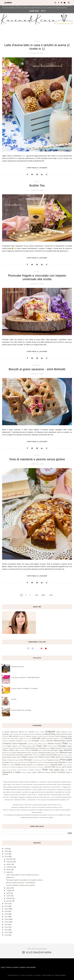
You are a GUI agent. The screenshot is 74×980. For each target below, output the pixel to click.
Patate (24, 757)
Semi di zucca (29, 767)
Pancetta (49, 755)
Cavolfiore (51, 736)
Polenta (17, 760)
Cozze (25, 741)
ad (3, 732)
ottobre (43, 755)
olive (31, 755)
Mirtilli (70, 753)
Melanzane (43, 753)
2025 (7, 851)
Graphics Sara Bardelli (28, 967)
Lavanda (22, 750)
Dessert (51, 744)
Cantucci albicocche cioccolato (21, 710)
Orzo (39, 755)
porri (41, 760)
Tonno (32, 770)
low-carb (50, 750)
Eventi (4, 746)
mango (4, 753)
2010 (7, 935)
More (4, 755)
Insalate (5, 750)
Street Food (6, 770)
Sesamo (41, 767)
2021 (7, 906)
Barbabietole (33, 734)
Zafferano (41, 772)
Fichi (34, 746)
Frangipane (5, 748)
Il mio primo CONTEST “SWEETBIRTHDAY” (26, 678)
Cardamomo (22, 736)
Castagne (34, 736)
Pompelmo (36, 760)
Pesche (47, 757)
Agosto (7, 732)
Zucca (54, 772)
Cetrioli (16, 738)
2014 (7, 924)
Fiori (55, 746)
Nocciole (9, 755)
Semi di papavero (18, 767)
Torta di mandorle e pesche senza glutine (37, 459)
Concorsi (5, 741)
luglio (56, 750)
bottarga (58, 734)
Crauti (29, 741)
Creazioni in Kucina (17, 667)
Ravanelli (39, 763)
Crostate (35, 741)
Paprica (60, 755)
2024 (7, 854)
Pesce (41, 757)
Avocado (16, 734)
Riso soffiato (11, 765)
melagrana (35, 753)
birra (43, 734)
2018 (7, 914)
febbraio (29, 746)
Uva (66, 770)
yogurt (34, 772)
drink (70, 744)
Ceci (12, 738)
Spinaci (69, 767)
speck (64, 767)
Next (44, 595)
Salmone (30, 765)
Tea (28, 770)
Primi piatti (66, 760)
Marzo (15, 753)
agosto (9, 869)
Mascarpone (22, 753)
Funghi (26, 748)
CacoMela (5, 736)
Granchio (65, 748)
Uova (62, 770)
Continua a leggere (37, 168)
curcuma (30, 744)
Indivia (70, 748)
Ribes (43, 763)
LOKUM (14, 699)
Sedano (65, 765)
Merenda (64, 752)
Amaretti (31, 732)
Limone (44, 750)
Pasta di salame (67, 755)
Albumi (21, 732)
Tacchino (14, 770)
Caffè (10, 736)
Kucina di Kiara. (34, 975)
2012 (7, 930)
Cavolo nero (6, 738)
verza (24, 772)
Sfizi (54, 767)
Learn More (34, 11)
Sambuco (47, 765)
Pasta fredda (7, 757)
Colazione (68, 738)
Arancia (64, 732)
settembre (48, 767)
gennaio (43, 748)
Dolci (65, 743)
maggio (61, 750)
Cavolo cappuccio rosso (63, 736)
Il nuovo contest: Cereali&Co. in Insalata (24, 688)
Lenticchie (28, 750)
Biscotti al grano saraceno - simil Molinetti (37, 369)
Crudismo (43, 741)
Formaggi (62, 746)
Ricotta (62, 762)
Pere (36, 757)
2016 (7, 919)
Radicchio (32, 762)
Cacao (70, 734)
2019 (7, 911)
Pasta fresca (16, 757)
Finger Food (42, 746)
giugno (53, 748)
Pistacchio (68, 757)
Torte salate (54, 770)
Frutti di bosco (19, 748)
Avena (37, 41)
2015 (7, 922)
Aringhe (70, 732)
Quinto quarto (18, 763)
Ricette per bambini (52, 762)
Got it (43, 11)
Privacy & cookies (12, 967)
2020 (7, 909)
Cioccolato (36, 738)
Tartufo (24, 770)
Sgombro (59, 767)
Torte (45, 770)
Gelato (38, 748)
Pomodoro (28, 760)
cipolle (43, 738)
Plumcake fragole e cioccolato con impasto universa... (25, 880)
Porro (45, 760)
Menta (58, 753)
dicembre (58, 744)
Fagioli (9, 746)
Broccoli (64, 734)
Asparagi (5, 734)
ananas (37, 732)
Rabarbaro (25, 763)
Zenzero (48, 772)
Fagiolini (14, 746)
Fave (24, 746)
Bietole (39, 734)
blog (37, 182)
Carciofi (15, 736)
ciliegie (21, 738)
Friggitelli (11, 748)
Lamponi (11, 750)
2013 (7, 927)
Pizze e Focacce (8, 760)
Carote (28, 736)
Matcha (29, 753)
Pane (55, 755)
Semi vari (36, 767)
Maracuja (9, 753)
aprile (58, 732)
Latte (17, 750)
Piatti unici (55, 757)
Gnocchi (59, 748)
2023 (7, 856)
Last (51, 595)
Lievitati (35, 750)
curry (35, 744)
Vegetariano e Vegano (12, 772)
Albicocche (14, 732)
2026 (7, 849)
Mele (49, 753)
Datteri (40, 744)
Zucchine (61, 772)
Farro (20, 746)
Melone (53, 753)
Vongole (29, 772)
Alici (26, 732)
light (40, 750)
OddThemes (61, 975)
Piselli (62, 757)
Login (3, 967)
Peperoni (31, 757)
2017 (7, 917)
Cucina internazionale (56, 741)
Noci (14, 755)
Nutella (26, 755)
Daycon (45, 744)
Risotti (18, 765)
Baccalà (21, 734)
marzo (9, 896)
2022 (7, 904)
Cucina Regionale (19, 744)
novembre (20, 755)
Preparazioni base (53, 760)
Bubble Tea (37, 185)
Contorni (19, 741)
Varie (70, 770)
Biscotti (37, 365)
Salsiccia (41, 765)
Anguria (42, 732)
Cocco (56, 738)
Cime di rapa (28, 739)
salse (35, 765)
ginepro (48, 748)
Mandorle (68, 750)
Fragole (69, 746)
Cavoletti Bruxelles (42, 736)
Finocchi (51, 746)
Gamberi (32, 748)
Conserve (12, 741)
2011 (7, 932)
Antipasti (50, 732)
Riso (67, 763)
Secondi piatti (56, 765)
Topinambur (38, 770)
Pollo (21, 760)
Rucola (23, 765)
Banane (27, 734)
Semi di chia (9, 767)
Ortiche (35, 755)
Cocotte (61, 739)
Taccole (19, 770)
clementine (50, 738)
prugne (12, 762)
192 (37, 595)
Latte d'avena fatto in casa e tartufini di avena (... (23, 875)
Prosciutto (6, 762)
